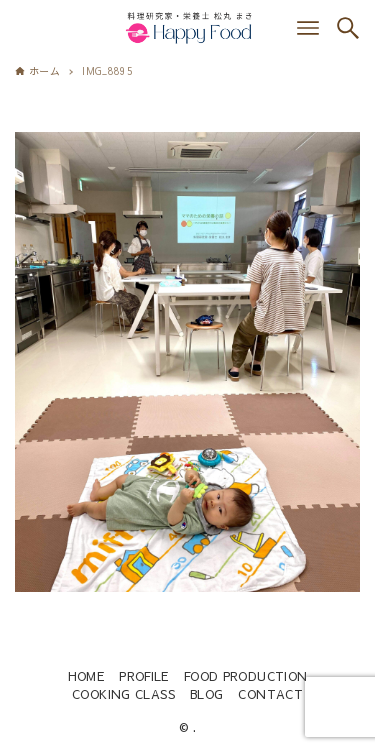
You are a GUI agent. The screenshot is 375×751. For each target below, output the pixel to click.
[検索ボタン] (348, 28)
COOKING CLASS (123, 694)
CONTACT (270, 694)
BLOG (207, 694)
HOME (86, 676)
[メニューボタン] (308, 28)
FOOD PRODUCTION (246, 676)
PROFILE (144, 676)
